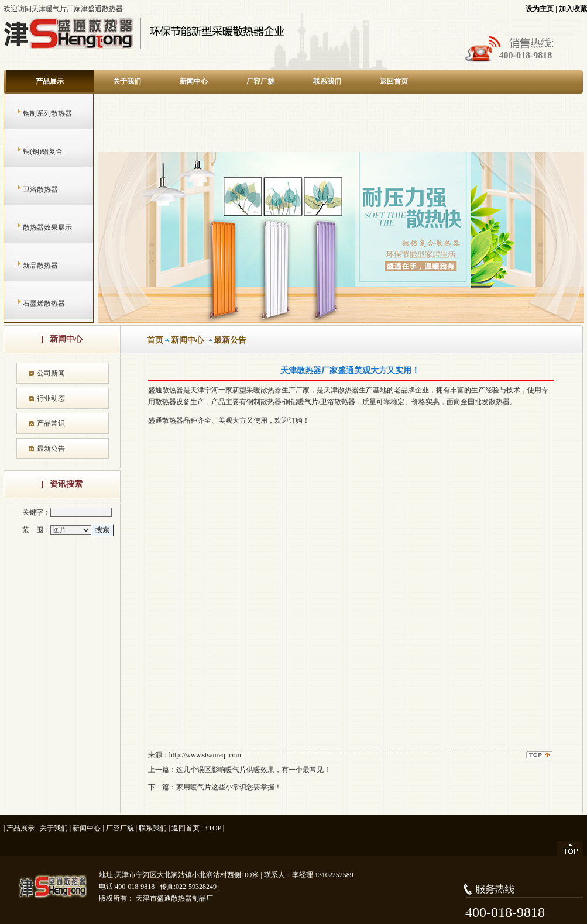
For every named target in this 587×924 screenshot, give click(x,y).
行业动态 (51, 398)
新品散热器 (29, 266)
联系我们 (327, 81)
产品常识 (51, 423)
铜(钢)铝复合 (31, 151)
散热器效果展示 (36, 227)
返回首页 (394, 81)
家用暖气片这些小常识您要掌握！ (229, 787)
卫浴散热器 (29, 189)
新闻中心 (194, 81)
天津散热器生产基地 (355, 390)
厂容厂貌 (260, 81)
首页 (155, 340)
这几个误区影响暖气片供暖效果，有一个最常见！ (253, 770)
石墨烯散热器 (32, 304)
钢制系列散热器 (36, 113)
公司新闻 (51, 373)
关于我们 (127, 81)
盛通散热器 (166, 420)
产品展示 (50, 81)
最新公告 (51, 449)
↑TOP (213, 828)
